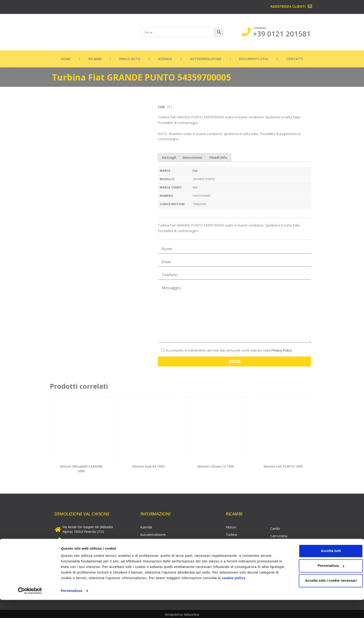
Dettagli (169, 157)
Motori (231, 526)
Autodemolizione (206, 59)
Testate (232, 541)
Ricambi (95, 59)
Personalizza (71, 609)
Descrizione (192, 157)
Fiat (195, 171)
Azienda (165, 59)
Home (66, 59)
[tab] (169, 158)
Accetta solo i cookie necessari (325, 599)
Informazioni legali (154, 556)
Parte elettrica (281, 550)
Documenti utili (254, 59)
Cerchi (275, 542)
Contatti (295, 59)
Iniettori (232, 548)
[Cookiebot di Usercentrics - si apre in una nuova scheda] (30, 609)
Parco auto (130, 59)
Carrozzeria (279, 535)
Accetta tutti (325, 569)
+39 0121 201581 (282, 34)
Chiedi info (218, 157)
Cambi (275, 527)
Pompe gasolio (237, 556)
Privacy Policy (281, 350)
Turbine (232, 533)
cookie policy (254, 596)
